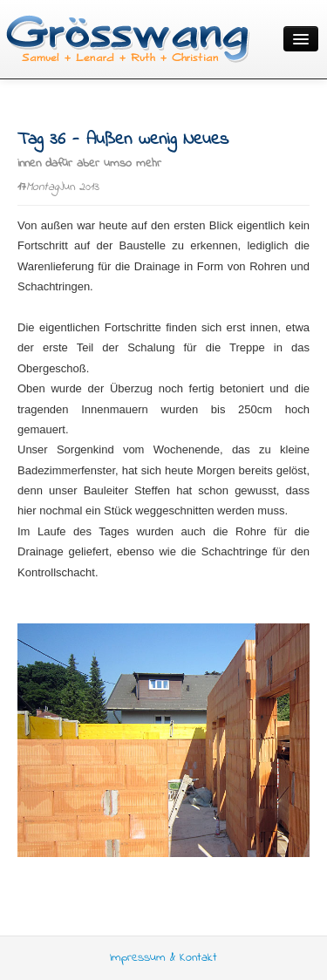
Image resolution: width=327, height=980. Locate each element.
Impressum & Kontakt (163, 958)
